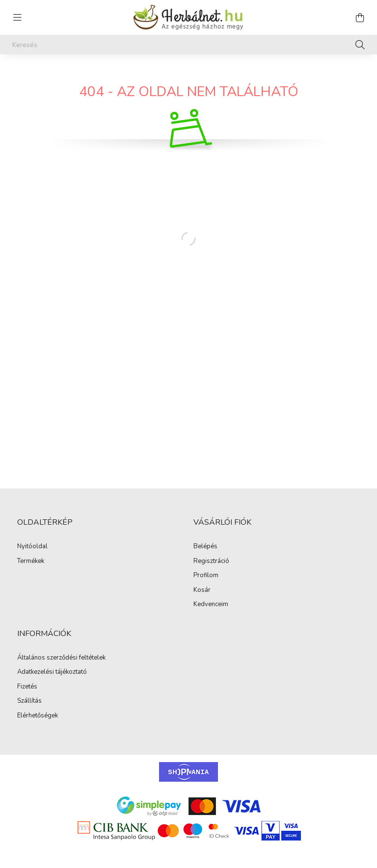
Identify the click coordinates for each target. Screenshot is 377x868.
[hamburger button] (17, 18)
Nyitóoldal (32, 547)
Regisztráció (211, 562)
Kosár (202, 590)
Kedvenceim (211, 605)
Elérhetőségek (38, 716)
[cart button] (360, 18)
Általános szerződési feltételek (61, 658)
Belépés (205, 547)
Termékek (31, 562)
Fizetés (27, 687)
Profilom (206, 576)
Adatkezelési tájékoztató (52, 672)
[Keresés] (188, 45)
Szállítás (29, 701)
